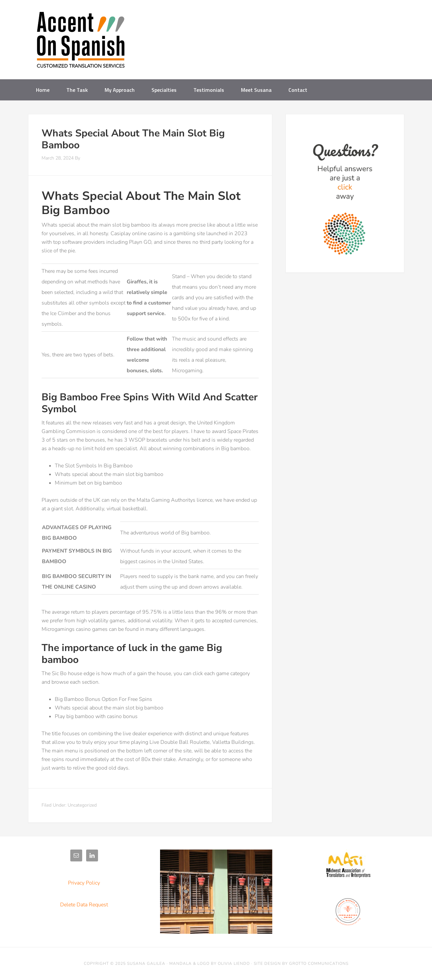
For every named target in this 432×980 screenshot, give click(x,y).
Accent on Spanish (81, 42)
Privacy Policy (84, 883)
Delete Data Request (84, 905)
